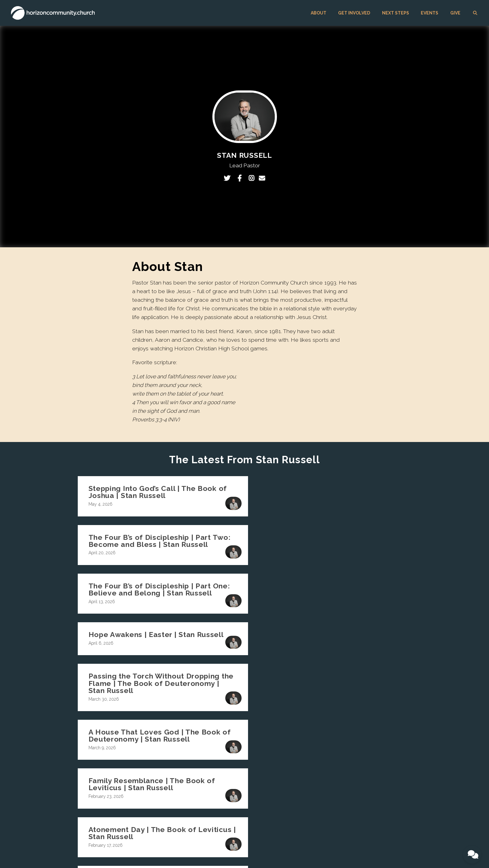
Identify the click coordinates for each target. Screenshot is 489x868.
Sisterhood (292, 767)
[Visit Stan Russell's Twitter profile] (229, 178)
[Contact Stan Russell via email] (262, 178)
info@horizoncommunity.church (177, 714)
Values (232, 750)
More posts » (244, 672)
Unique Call (237, 758)
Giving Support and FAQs (363, 771)
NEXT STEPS (396, 13)
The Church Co (84, 851)
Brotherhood (294, 758)
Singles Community (301, 741)
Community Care (299, 793)
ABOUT (319, 13)
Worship (290, 775)
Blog (230, 775)
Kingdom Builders (300, 784)
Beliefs (232, 741)
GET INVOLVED (354, 13)
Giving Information (357, 762)
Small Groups (296, 750)
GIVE (455, 13)
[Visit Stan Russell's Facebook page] (241, 178)
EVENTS (430, 13)
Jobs (230, 767)
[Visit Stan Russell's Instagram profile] (252, 178)
